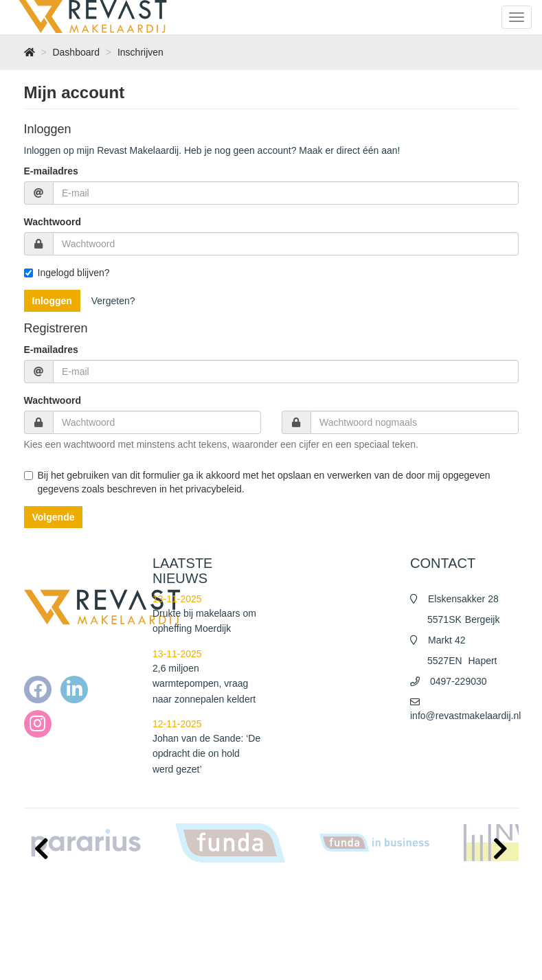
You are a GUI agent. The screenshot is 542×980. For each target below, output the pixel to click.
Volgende (54, 517)
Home (300, 891)
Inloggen (52, 301)
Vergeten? (113, 301)
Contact (303, 959)
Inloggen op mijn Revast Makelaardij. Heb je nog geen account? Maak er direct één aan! (212, 150)
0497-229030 (459, 681)
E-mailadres (51, 171)
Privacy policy (314, 932)
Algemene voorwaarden (332, 918)
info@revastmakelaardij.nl (465, 716)
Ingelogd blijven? (67, 273)
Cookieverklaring (319, 946)
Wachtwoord (53, 222)
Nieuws (302, 904)
